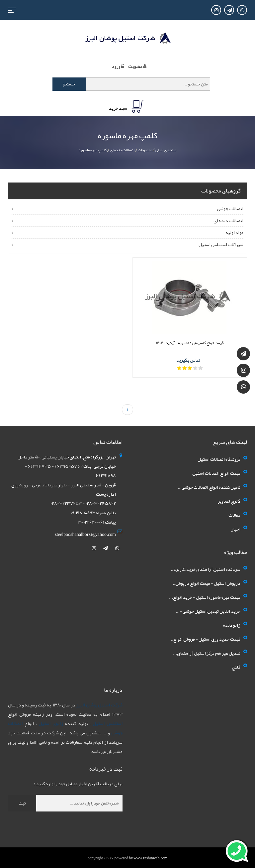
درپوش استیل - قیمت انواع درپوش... (206, 583)
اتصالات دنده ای (122, 150)
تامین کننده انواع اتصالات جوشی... (209, 487)
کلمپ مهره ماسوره (93, 150)
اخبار (236, 529)
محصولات (145, 150)
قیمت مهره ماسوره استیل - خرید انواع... (205, 597)
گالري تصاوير (229, 501)
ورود (116, 66)
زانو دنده (232, 625)
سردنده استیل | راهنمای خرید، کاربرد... (205, 569)
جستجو (69, 84)
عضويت (135, 66)
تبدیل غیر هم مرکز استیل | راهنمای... (207, 653)
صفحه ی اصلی (166, 150)
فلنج (236, 667)
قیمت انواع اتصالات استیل (216, 473)
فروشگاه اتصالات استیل (219, 459)
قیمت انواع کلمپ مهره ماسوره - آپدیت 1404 (190, 343)
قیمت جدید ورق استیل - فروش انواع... (205, 639)
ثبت (22, 803)
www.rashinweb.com (150, 858)
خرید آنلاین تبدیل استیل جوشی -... (208, 611)
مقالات (234, 515)
